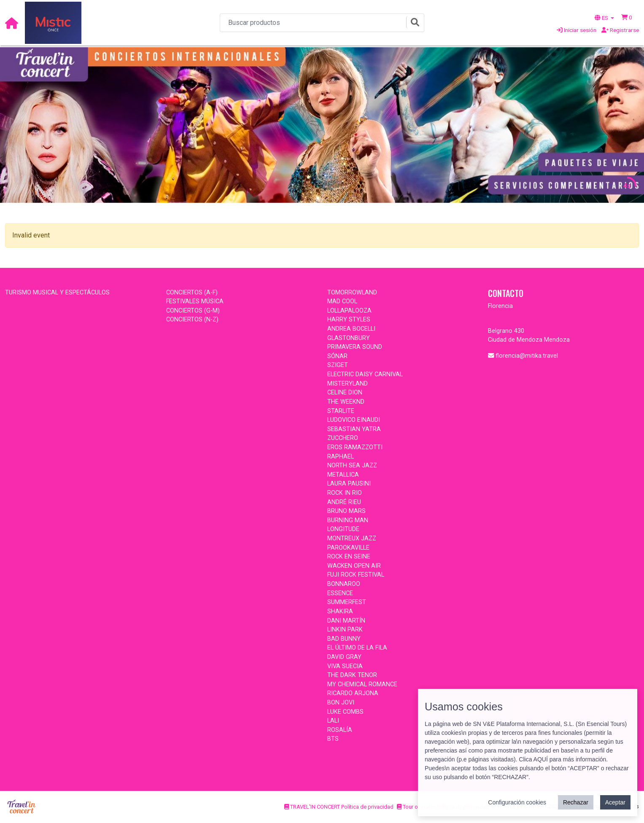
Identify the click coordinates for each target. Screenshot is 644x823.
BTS (333, 739)
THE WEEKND (346, 402)
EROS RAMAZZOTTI (355, 447)
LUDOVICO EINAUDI (354, 420)
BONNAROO (344, 584)
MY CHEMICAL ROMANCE (362, 684)
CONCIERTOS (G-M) (193, 311)
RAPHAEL (341, 457)
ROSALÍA (340, 730)
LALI (333, 721)
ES (602, 18)
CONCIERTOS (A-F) (192, 293)
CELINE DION (345, 393)
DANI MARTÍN (346, 621)
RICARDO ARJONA (353, 693)
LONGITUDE (343, 529)
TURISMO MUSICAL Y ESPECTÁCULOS (57, 293)
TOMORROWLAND (352, 293)
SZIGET (338, 365)
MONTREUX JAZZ (352, 538)
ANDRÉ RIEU (344, 502)
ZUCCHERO (343, 438)
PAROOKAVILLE (348, 548)
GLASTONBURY (349, 338)
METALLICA (343, 475)
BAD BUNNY (344, 639)
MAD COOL (342, 301)
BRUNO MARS (346, 511)
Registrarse (620, 30)
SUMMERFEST (347, 602)
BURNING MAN (348, 520)
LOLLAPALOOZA (349, 311)
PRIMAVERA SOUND (355, 347)
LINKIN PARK (345, 630)
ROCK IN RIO (345, 493)
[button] (627, 17)
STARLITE (341, 411)
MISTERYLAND (348, 384)
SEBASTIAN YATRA (354, 429)
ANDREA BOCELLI (351, 329)
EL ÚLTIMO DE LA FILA (357, 648)
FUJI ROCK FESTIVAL (356, 575)
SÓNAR (337, 356)
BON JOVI (341, 703)
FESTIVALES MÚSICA (195, 301)
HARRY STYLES (349, 320)
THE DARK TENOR (352, 675)
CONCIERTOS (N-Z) (192, 320)
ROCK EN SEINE (349, 557)
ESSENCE (340, 593)
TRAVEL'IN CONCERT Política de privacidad (339, 807)
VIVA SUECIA (345, 666)
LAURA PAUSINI (349, 484)
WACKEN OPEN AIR (354, 566)
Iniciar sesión (577, 30)
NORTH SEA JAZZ (352, 465)
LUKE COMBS (345, 712)
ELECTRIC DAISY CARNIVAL (365, 374)
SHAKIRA (340, 611)
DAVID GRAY (344, 657)
